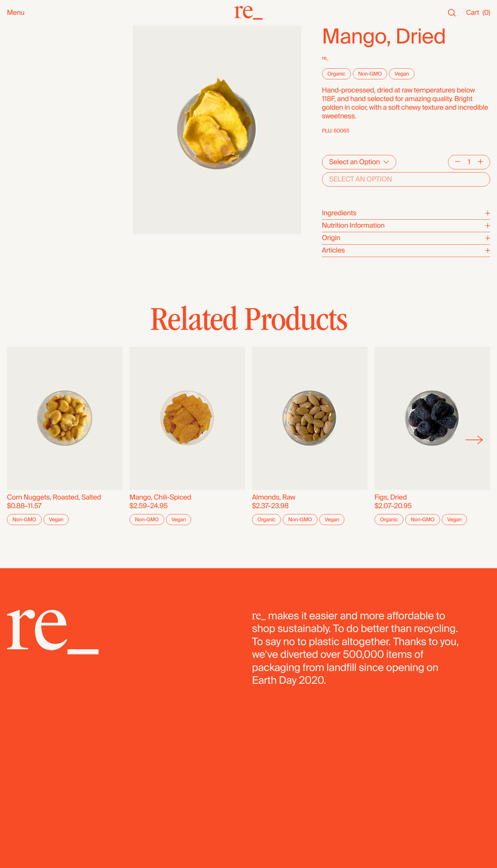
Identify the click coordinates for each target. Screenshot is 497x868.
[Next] (474, 440)
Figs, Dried (391, 497)
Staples (18, 56)
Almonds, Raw (274, 497)
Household (24, 97)
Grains (17, 157)
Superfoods (25, 140)
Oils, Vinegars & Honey (41, 114)
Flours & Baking (31, 183)
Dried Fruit (23, 175)
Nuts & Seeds (28, 123)
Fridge (17, 226)
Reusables (23, 106)
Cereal (17, 192)
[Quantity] (469, 162)
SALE (15, 64)
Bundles (20, 242)
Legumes (21, 201)
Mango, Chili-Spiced (160, 497)
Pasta (15, 209)
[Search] (452, 13)
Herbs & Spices (31, 149)
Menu (16, 13)
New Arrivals (26, 38)
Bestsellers (24, 47)
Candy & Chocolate (36, 166)
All (11, 30)
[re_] (248, 13)
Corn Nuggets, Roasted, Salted (54, 497)
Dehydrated (25, 218)
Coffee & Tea (26, 132)
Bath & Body (26, 88)
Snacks (18, 80)
